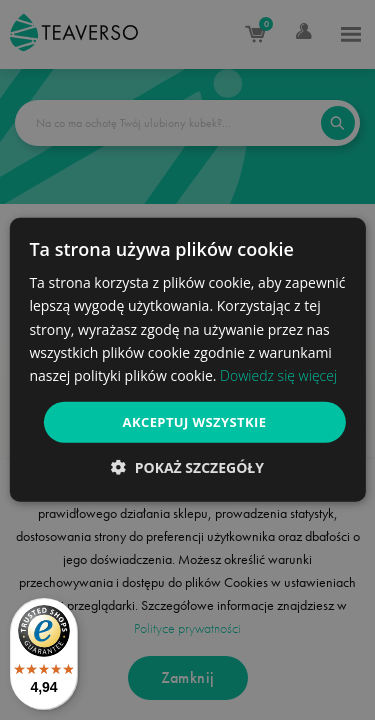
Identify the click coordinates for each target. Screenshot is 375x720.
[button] (187, 467)
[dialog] (187, 360)
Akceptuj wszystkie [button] (195, 422)
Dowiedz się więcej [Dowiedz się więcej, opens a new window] (278, 375)
